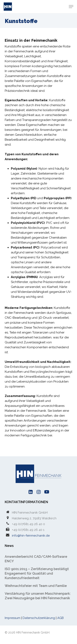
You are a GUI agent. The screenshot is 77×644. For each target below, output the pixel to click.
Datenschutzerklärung (39, 618)
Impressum (13, 618)
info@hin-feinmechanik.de (31, 536)
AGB (60, 618)
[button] (71, 7)
